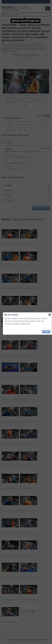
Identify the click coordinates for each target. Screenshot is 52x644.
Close (46, 332)
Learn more (25, 324)
